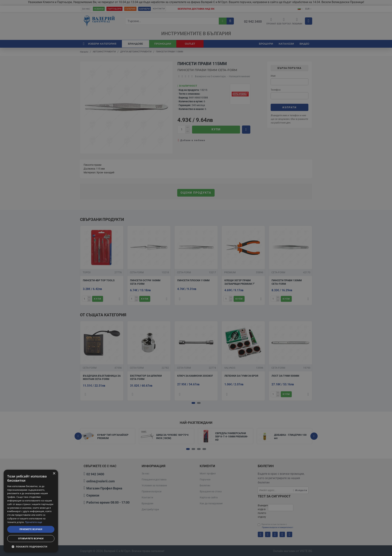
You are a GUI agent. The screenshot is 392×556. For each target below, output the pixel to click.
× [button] (54, 474)
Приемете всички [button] (31, 529)
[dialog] (31, 511)
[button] (31, 547)
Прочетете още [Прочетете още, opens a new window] (34, 522)
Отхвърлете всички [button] (31, 539)
